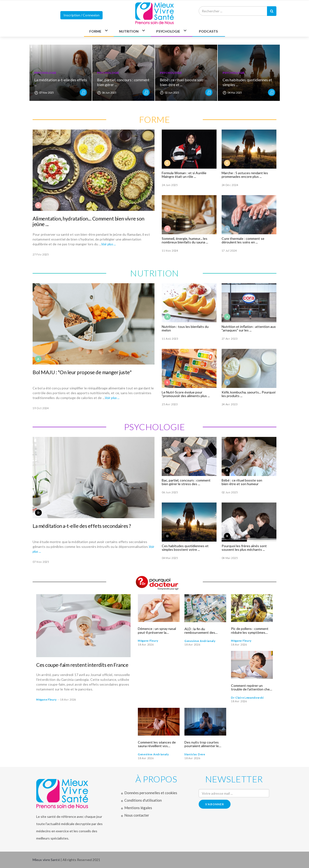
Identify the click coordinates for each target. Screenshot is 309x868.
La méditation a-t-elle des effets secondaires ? (82, 526)
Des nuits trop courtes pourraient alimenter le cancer (202, 744)
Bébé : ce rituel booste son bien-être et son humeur (242, 482)
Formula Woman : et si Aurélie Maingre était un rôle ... (184, 175)
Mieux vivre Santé (47, 860)
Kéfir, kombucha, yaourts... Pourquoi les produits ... (249, 394)
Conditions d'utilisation (143, 800)
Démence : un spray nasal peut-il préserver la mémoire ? (157, 630)
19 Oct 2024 (41, 408)
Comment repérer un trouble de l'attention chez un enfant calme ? (251, 687)
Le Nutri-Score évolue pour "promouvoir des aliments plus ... (186, 394)
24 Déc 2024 (230, 185)
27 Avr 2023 (230, 339)
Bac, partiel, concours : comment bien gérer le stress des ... (186, 482)
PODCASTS (208, 31)
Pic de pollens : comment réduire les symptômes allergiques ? (250, 630)
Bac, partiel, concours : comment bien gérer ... (116, 82)
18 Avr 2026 (68, 699)
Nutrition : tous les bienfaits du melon (185, 328)
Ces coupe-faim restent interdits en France (82, 665)
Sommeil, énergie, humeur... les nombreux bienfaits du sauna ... (185, 240)
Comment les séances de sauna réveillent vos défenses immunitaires (157, 744)
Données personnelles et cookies (151, 793)
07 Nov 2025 (41, 562)
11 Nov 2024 (170, 251)
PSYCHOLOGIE (168, 31)
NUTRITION (129, 31)
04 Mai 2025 (170, 558)
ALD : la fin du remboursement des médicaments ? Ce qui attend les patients (201, 631)
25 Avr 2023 (170, 404)
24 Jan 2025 (170, 185)
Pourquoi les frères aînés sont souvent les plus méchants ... (244, 548)
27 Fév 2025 (41, 254)
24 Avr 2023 (230, 404)
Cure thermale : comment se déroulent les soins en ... (243, 240)
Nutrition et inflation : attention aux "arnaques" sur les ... (249, 328)
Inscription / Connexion (81, 15)
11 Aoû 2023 (170, 339)
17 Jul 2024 (229, 251)
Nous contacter (137, 815)
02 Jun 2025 (230, 492)
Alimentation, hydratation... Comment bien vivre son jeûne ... (88, 221)
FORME (95, 31)
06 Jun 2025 (170, 492)
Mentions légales (138, 808)
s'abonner (215, 804)
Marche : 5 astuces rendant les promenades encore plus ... (245, 175)
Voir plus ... (109, 244)
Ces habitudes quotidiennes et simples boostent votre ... (185, 548)
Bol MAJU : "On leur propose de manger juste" (82, 372)
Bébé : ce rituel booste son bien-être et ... (182, 82)
